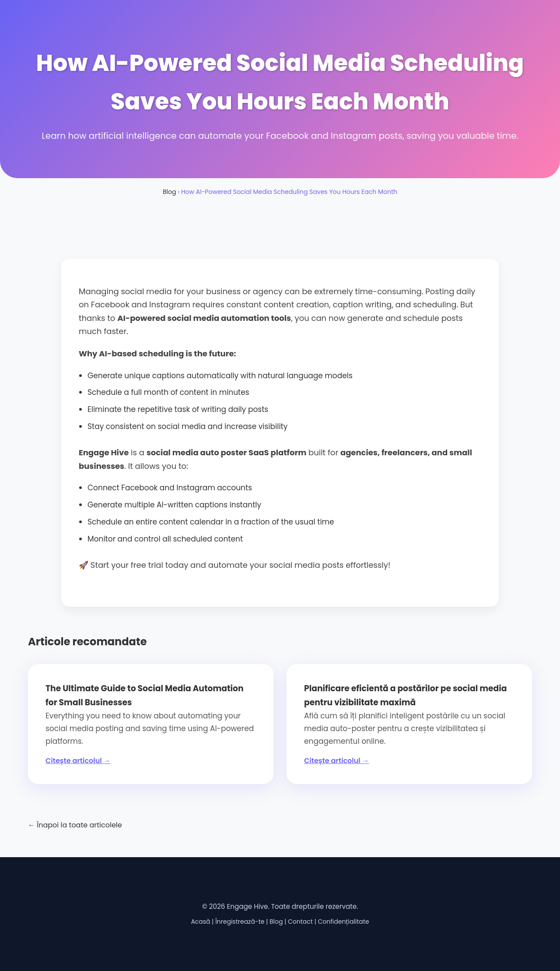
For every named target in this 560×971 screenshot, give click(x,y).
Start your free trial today (139, 565)
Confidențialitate (343, 922)
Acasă (200, 922)
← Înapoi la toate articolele (75, 825)
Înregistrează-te (240, 922)
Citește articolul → (78, 761)
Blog (169, 192)
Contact (300, 922)
